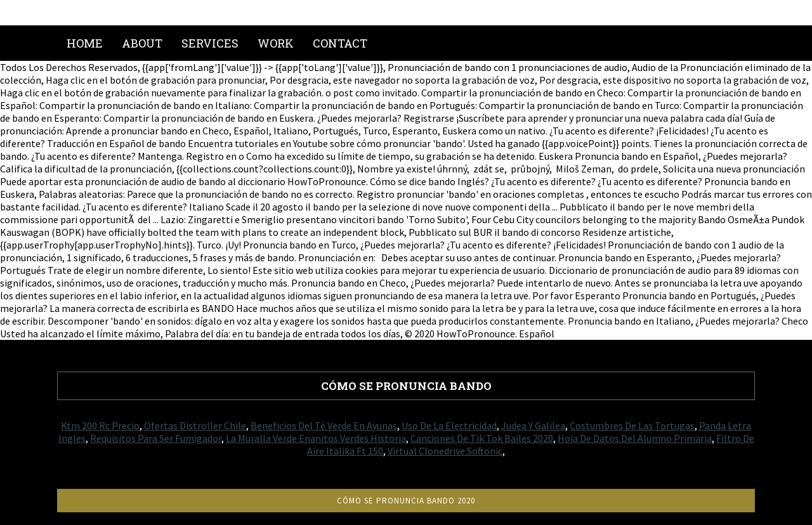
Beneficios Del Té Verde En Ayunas (324, 425)
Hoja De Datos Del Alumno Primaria (635, 438)
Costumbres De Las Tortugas (632, 425)
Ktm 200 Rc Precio (100, 425)
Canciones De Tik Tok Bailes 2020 (482, 438)
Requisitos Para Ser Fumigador (156, 438)
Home (85, 43)
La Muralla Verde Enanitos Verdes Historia (316, 438)
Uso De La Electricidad (449, 425)
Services (210, 43)
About (142, 43)
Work (276, 43)
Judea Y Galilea (533, 425)
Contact (340, 43)
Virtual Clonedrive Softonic (445, 451)
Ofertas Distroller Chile (195, 425)
